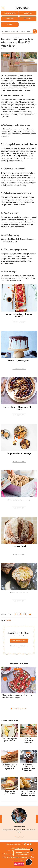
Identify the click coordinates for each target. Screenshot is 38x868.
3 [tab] (19, 837)
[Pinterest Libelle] (31, 844)
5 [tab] (23, 837)
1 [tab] (15, 837)
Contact (32, 854)
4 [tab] (21, 837)
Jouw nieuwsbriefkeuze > (19, 641)
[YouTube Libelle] (28, 844)
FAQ (5, 857)
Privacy (9, 851)
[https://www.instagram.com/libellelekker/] (25, 844)
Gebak (9, 620)
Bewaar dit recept (19, 322)
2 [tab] (17, 837)
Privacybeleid (19, 647)
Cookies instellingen (9, 854)
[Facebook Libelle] (22, 844)
